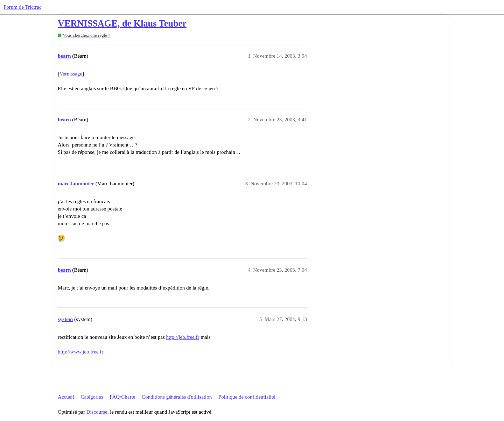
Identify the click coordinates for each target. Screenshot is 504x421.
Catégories (92, 397)
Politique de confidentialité (247, 397)
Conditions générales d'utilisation (177, 397)
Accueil (66, 397)
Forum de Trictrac (22, 7)
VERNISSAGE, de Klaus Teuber (122, 24)
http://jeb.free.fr (183, 337)
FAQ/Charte (122, 397)
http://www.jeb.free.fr (80, 352)
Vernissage (71, 74)
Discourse (97, 412)
